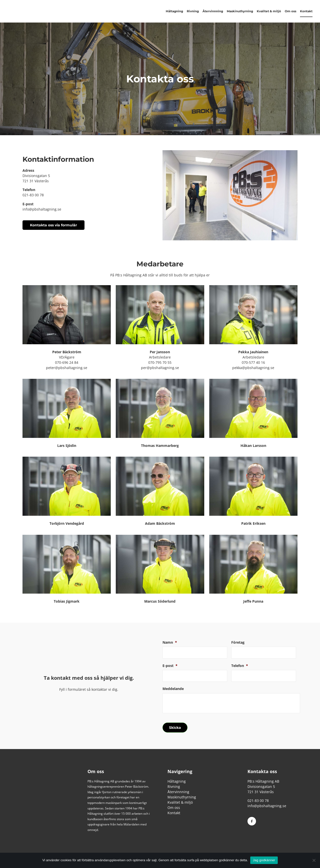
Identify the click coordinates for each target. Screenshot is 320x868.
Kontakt (306, 11)
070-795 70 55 (160, 362)
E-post (170, 666)
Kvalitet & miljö (269, 11)
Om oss (290, 11)
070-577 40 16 (253, 362)
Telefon (240, 666)
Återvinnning (213, 11)
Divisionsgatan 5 (36, 176)
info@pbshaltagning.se (42, 209)
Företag (238, 642)
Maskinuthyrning (240, 11)
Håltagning (174, 11)
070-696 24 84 (67, 362)
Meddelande (173, 689)
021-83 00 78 (33, 195)
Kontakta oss (262, 771)
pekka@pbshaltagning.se (253, 368)
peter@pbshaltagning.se (67, 368)
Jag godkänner (264, 860)
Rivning (193, 11)
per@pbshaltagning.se (160, 368)
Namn (170, 642)
